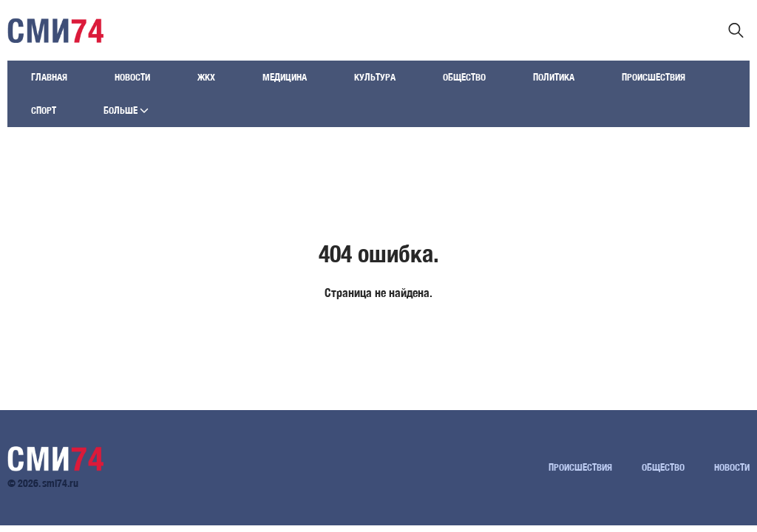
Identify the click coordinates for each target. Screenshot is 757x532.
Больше (126, 110)
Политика (554, 77)
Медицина (285, 77)
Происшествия (654, 77)
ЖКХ (206, 77)
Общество (464, 77)
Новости (132, 77)
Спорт (44, 110)
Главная (49, 77)
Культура (375, 77)
